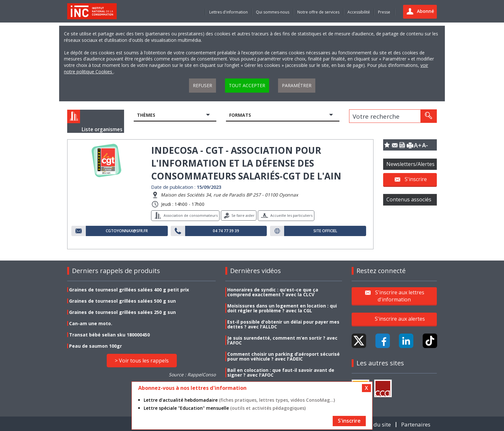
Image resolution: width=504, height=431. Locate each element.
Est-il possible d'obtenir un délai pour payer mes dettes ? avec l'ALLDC (283, 324)
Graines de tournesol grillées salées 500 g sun (122, 301)
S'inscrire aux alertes (400, 319)
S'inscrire (416, 179)
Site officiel (325, 231)
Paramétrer (297, 85)
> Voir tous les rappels (142, 361)
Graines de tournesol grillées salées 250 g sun (122, 312)
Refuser (203, 85)
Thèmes (146, 115)
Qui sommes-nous (273, 12)
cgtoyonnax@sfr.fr (127, 231)
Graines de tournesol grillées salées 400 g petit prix (129, 290)
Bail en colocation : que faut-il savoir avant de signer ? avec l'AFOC (281, 372)
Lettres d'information (229, 12)
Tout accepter (247, 85)
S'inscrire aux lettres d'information (400, 296)
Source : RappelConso (192, 375)
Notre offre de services (318, 12)
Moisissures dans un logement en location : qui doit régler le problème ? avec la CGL (282, 308)
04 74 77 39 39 (226, 231)
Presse (384, 12)
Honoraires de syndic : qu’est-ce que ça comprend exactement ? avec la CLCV (273, 292)
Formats (240, 115)
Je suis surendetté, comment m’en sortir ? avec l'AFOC (282, 340)
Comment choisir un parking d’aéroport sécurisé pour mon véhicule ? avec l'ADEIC (283, 356)
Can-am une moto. (91, 323)
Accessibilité (359, 12)
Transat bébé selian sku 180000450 (109, 335)
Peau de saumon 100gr (95, 346)
